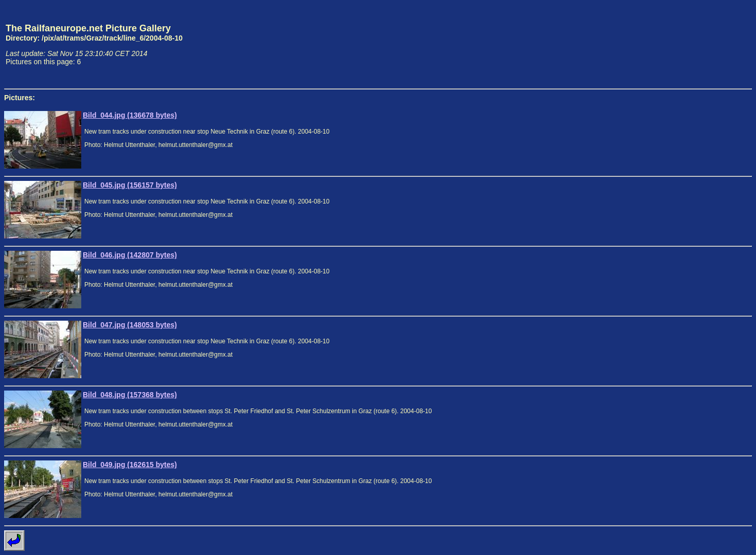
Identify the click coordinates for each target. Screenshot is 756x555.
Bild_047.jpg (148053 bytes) (130, 325)
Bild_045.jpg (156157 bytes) (130, 185)
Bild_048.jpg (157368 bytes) (130, 395)
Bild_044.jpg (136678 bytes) (130, 115)
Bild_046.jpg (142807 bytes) (130, 255)
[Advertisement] (704, 44)
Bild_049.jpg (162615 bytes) (130, 465)
